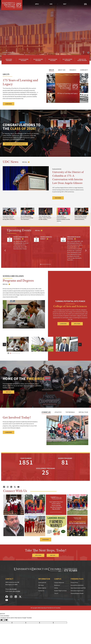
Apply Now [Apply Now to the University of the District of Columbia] (38, 555)
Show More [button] (46, 540)
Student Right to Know (60, 591)
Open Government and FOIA (78, 588)
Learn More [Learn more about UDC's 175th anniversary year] (8, 104)
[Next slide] (86, 251)
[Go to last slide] (5, 251)
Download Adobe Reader (77, 593)
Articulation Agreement (77, 591)
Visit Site (9, 392)
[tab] (51, 71)
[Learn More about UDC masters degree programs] (53, 60)
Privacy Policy (74, 583)
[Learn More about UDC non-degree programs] (9, 60)
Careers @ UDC (42, 583)
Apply (37, 4)
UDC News (41, 585)
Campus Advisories (59, 583)
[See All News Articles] (26, 162)
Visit (65, 4)
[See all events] (39, 230)
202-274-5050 (16, 591)
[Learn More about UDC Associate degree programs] (23, 60)
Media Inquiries (42, 588)
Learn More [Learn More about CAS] (63, 324)
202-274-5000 (13, 589)
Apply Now (77, 324)
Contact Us (41, 591)
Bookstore (57, 585)
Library (56, 588)
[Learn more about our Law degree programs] (82, 60)
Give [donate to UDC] (51, 4)
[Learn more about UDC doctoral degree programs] (67, 60)
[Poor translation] (6, 620)
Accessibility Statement (77, 585)
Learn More (8, 432)
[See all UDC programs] (6, 284)
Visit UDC (53, 555)
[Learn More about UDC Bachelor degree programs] (38, 60)
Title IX (56, 593)
